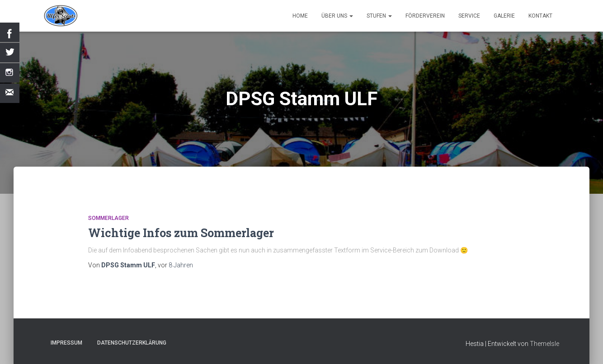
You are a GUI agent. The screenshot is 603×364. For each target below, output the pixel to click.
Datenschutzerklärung (132, 343)
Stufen (379, 16)
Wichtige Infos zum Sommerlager (181, 233)
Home (300, 16)
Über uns (337, 16)
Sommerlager (108, 218)
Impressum (66, 343)
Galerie (504, 16)
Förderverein (425, 16)
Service (469, 16)
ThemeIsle (544, 344)
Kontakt (540, 16)
